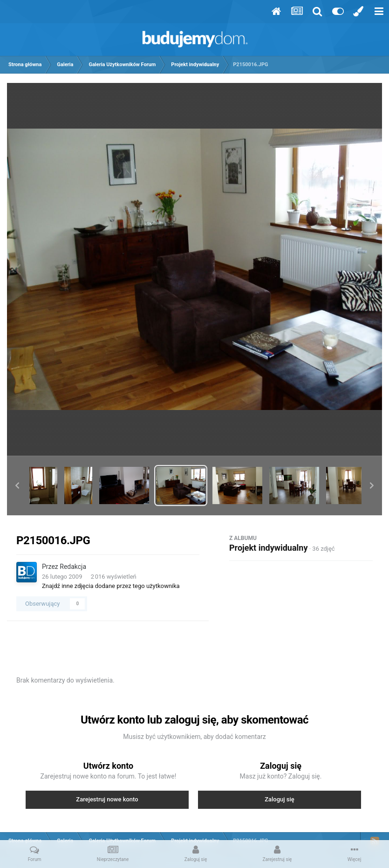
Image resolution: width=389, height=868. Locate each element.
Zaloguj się (280, 799)
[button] (17, 485)
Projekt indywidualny (268, 548)
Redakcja (73, 567)
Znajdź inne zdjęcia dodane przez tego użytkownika (111, 586)
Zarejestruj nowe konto (107, 799)
